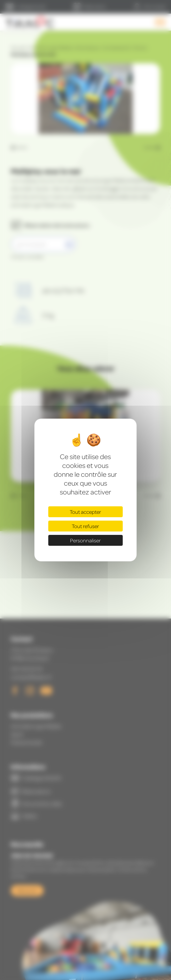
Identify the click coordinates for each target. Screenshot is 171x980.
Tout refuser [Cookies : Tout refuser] (85, 526)
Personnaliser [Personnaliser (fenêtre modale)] (85, 540)
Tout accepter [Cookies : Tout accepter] (85, 512)
